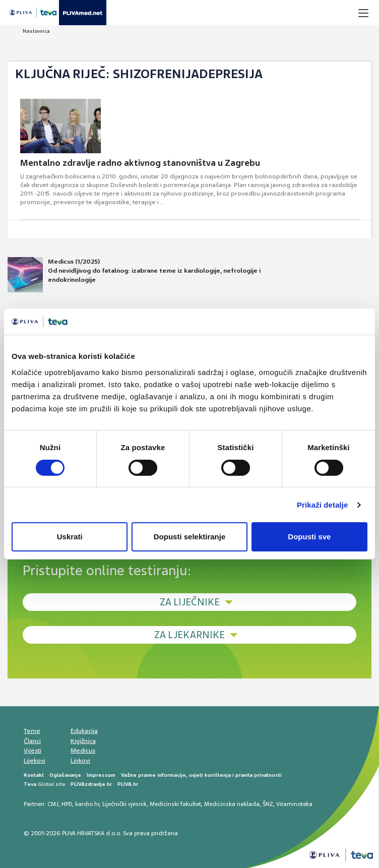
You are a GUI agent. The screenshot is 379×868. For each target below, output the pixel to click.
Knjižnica (83, 741)
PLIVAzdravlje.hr (91, 784)
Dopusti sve (309, 537)
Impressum (101, 775)
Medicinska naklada (232, 804)
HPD (67, 804)
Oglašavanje (65, 775)
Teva (30, 784)
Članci (32, 741)
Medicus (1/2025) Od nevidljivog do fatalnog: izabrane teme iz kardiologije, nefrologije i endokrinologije (134, 275)
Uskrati (70, 537)
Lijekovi (35, 761)
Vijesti (33, 751)
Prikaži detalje (323, 505)
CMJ (53, 804)
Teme (32, 731)
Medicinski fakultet (175, 804)
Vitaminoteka (294, 804)
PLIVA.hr (128, 784)
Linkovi (80, 761)
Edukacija (84, 731)
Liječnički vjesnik (124, 804)
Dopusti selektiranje (190, 537)
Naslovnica (36, 31)
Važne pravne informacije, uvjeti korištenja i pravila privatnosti (201, 775)
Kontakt (34, 775)
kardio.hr (87, 804)
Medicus (83, 751)
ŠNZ (268, 804)
